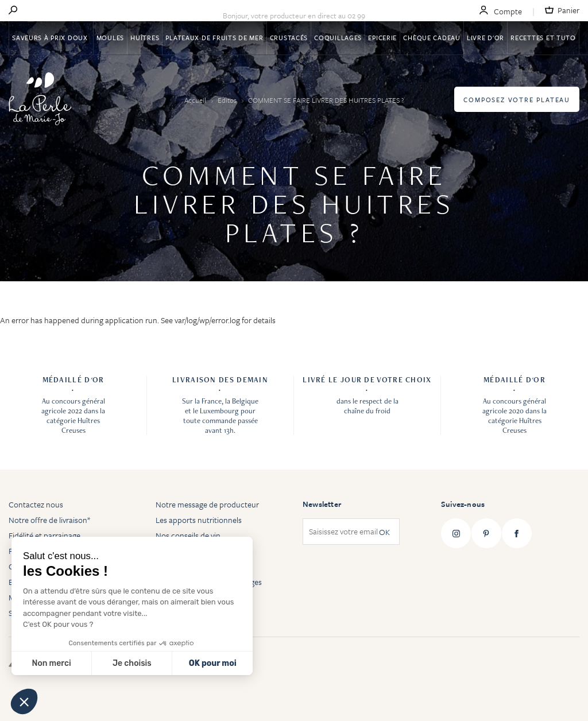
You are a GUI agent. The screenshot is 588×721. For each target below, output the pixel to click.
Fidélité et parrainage (45, 535)
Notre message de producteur (207, 504)
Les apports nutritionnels (199, 520)
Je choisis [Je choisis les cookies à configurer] (132, 663)
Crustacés (289, 38)
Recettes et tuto (543, 38)
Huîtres (145, 38)
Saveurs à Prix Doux (51, 38)
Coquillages (338, 38)
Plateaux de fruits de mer (214, 38)
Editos (228, 100)
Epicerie (382, 38)
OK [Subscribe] (384, 532)
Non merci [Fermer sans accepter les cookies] (51, 663)
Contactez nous (36, 504)
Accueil (196, 100)
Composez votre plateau (517, 100)
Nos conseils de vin (188, 535)
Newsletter (322, 504)
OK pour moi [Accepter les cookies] (213, 663)
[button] (24, 701)
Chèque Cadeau (432, 38)
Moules (110, 38)
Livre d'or (486, 38)
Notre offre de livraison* (49, 520)
